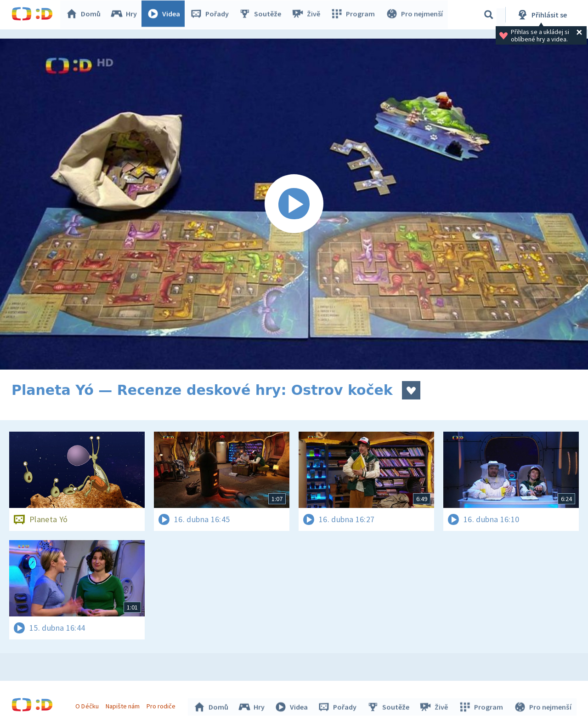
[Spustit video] (294, 204)
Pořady (212, 15)
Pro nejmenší (415, 15)
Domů (85, 15)
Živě (308, 15)
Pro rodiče (162, 705)
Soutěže (262, 15)
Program (354, 15)
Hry (126, 15)
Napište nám (124, 705)
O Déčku (88, 705)
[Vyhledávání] (489, 15)
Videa (166, 15)
